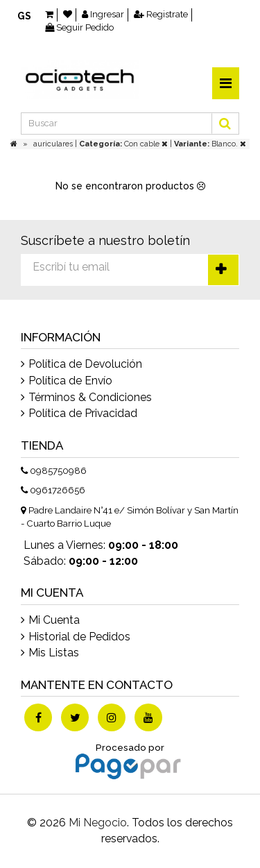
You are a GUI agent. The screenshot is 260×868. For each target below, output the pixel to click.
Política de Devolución (85, 364)
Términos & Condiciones (90, 397)
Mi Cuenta (54, 620)
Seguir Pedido (79, 27)
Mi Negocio (98, 823)
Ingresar (103, 14)
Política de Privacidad (83, 413)
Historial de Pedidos (79, 637)
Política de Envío (70, 381)
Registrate (161, 14)
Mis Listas (54, 653)
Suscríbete (223, 270)
